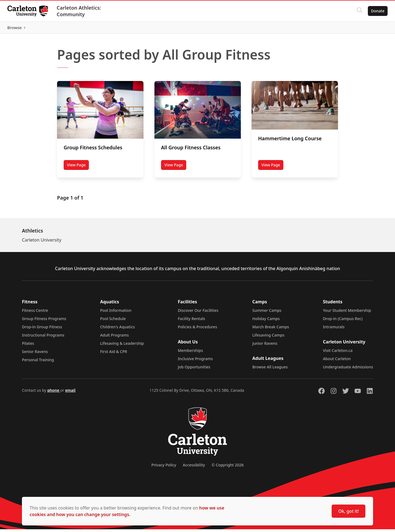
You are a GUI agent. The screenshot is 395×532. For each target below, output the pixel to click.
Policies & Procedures (197, 330)
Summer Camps (267, 313)
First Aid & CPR (114, 354)
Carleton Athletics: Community (80, 11)
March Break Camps (271, 330)
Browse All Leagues (270, 370)
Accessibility (194, 468)
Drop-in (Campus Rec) (343, 321)
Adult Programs (115, 338)
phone (54, 393)
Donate (376, 11)
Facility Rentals (191, 321)
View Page (78, 169)
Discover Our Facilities (198, 313)
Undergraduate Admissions (348, 370)
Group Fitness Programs (44, 321)
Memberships (190, 353)
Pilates (28, 346)
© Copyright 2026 (228, 468)
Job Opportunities (194, 370)
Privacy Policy (164, 468)
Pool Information (116, 313)
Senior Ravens (35, 354)
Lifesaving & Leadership (122, 346)
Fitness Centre (35, 313)
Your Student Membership (347, 313)
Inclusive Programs (195, 361)
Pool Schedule (113, 321)
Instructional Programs (43, 338)
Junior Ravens (265, 346)
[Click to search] (358, 11)
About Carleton (337, 361)
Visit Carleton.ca (338, 353)
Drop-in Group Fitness (42, 330)
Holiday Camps (266, 321)
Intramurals (334, 330)
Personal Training (38, 362)
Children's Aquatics (118, 330)
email (70, 393)
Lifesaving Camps (268, 338)
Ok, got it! (349, 511)
